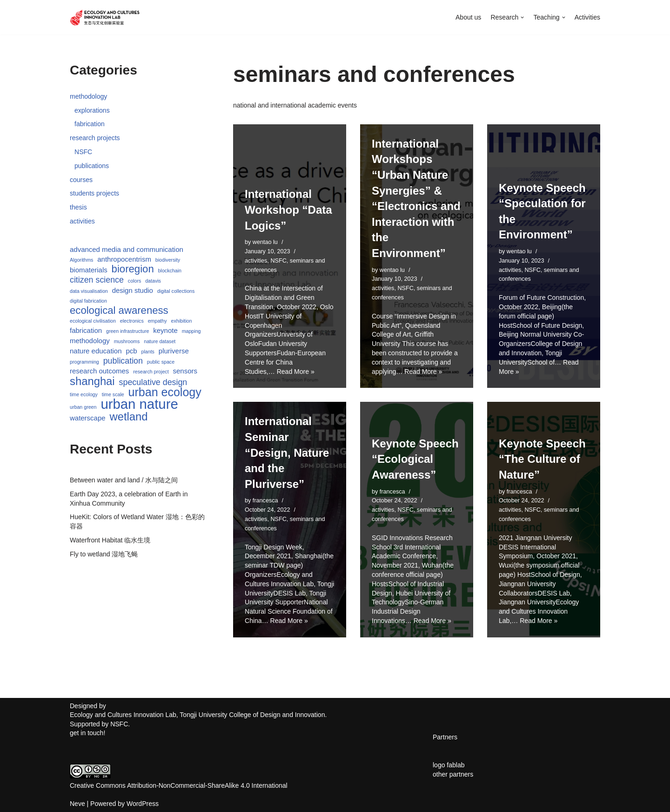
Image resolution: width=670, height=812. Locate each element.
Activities (587, 17)
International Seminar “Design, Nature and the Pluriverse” (287, 451)
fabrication (90, 124)
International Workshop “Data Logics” (288, 210)
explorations (92, 110)
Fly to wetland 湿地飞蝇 (104, 551)
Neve (77, 801)
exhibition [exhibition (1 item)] (181, 319)
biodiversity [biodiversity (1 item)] (168, 258)
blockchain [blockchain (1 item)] (170, 270)
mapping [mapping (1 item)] (191, 330)
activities (82, 220)
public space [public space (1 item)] (161, 359)
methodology (88, 96)
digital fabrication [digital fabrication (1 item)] (88, 299)
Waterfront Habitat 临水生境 (110, 537)
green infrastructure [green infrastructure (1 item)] (127, 330)
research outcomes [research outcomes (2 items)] (99, 369)
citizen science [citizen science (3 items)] (97, 279)
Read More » (295, 370)
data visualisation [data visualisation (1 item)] (89, 290)
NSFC (83, 151)
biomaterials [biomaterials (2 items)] (89, 269)
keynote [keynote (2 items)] (165, 329)
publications (92, 165)
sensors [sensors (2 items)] (185, 369)
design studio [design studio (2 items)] (133, 289)
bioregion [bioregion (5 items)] (133, 268)
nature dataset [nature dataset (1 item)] (160, 339)
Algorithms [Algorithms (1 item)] (81, 258)
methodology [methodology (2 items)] (90, 339)
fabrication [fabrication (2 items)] (86, 329)
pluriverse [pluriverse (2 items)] (174, 349)
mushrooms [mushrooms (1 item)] (127, 339)
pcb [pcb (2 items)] (131, 349)
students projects (94, 193)
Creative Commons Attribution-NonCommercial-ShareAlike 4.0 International (179, 783)
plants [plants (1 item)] (147, 350)
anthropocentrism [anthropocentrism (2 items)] (124, 258)
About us (469, 17)
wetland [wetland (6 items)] (128, 414)
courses (81, 179)
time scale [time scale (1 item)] (113, 392)
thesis (78, 207)
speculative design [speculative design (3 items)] (153, 381)
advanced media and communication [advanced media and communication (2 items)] (127, 248)
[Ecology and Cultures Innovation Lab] (105, 17)
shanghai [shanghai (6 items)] (92, 379)
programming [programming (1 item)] (84, 359)
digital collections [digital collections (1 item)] (176, 290)
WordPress (143, 801)
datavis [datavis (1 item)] (153, 280)
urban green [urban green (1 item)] (83, 405)
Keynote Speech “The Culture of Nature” (542, 458)
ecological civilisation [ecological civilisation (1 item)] (93, 319)
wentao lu (265, 243)
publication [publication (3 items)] (123, 359)
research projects (95, 138)
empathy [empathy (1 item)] (157, 319)
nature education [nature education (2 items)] (96, 349)
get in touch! (87, 731)
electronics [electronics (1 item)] (132, 319)
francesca (265, 500)
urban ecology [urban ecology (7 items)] (165, 390)
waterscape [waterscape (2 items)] (88, 415)
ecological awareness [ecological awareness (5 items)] (119, 309)
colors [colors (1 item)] (134, 280)
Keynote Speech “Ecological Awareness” (415, 458)
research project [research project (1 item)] (151, 370)
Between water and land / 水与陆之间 (124, 477)
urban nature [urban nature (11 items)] (139, 402)
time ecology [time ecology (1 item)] (84, 392)
